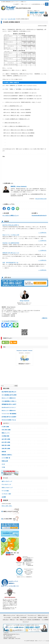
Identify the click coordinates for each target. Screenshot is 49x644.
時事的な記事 (5, 461)
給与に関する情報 (6, 442)
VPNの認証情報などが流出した (9, 401)
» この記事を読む (42, 233)
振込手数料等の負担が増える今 (9, 392)
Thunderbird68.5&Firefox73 (39, 215)
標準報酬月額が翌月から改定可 (9, 404)
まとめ (3, 464)
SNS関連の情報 (5, 436)
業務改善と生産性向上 (7, 455)
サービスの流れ (5, 491)
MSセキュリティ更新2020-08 (9, 411)
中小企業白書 (23, 617)
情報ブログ (12, 620)
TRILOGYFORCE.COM (41, 199)
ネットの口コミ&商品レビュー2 (10, 215)
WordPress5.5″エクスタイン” (9, 407)
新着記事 (6, 500)
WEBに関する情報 (6, 430)
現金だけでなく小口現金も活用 (11, 235)
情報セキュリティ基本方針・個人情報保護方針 (30, 620)
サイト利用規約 (45, 620)
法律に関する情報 (6, 449)
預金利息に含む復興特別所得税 (11, 243)
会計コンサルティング (7, 481)
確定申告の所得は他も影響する (11, 225)
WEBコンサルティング (7, 488)
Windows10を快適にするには (9, 420)
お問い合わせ (6, 620)
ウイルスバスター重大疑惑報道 (9, 414)
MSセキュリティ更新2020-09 (9, 398)
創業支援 (4, 452)
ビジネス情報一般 (6, 458)
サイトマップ (26, 622)
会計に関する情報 (6, 439)
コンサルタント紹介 (6, 494)
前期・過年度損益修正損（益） (11, 263)
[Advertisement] (24, 168)
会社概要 (4, 497)
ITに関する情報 (5, 427)
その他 (3, 467)
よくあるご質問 (16, 617)
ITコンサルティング (6, 484)
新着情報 (40, 617)
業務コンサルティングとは (9, 615)
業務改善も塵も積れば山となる (11, 253)
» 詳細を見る (44, 318)
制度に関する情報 (6, 445)
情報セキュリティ (6, 433)
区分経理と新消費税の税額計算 (11, 22)
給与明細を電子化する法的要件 (9, 417)
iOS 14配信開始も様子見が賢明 (9, 395)
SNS (17, 620)
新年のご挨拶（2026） (7, 506)
